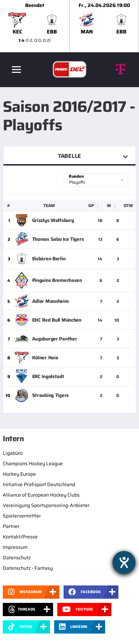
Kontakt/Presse (20, 537)
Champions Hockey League (33, 463)
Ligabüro (13, 453)
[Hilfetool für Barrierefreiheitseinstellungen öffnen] (124, 562)
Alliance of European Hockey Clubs (41, 495)
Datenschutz (17, 558)
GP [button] (91, 205)
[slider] (69, 26)
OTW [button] (128, 205)
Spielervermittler (22, 516)
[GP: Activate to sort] (96, 206)
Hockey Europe (19, 474)
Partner (11, 526)
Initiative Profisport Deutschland (39, 484)
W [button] (109, 205)
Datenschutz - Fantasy (28, 568)
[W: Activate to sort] (113, 206)
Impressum (15, 547)
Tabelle (69, 156)
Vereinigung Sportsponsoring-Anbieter (46, 505)
